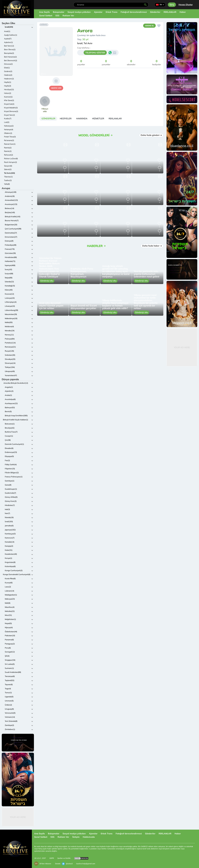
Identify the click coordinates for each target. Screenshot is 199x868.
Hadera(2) (8, 75)
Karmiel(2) (8, 97)
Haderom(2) (9, 79)
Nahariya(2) (9, 126)
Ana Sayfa (44, 12)
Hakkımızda (89, 837)
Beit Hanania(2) (10, 57)
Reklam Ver (68, 16)
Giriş (172, 5)
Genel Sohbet (46, 16)
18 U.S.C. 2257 (40, 858)
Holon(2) (8, 93)
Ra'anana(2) (9, 140)
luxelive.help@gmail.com (86, 864)
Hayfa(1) (8, 82)
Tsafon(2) (8, 180)
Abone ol (149, 26)
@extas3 (67, 864)
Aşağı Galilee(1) (11, 35)
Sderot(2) (8, 169)
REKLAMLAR (170, 12)
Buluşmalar (59, 12)
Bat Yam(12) (9, 46)
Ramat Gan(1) (10, 144)
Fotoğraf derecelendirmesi (134, 12)
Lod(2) (7, 122)
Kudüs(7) (8, 118)
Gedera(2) (8, 71)
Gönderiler (155, 12)
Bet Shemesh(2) (11, 60)
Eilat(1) (7, 68)
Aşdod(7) (8, 39)
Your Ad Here (18, 817)
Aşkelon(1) (8, 42)
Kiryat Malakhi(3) (11, 108)
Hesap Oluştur (186, 5)
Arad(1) (7, 31)
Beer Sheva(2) (10, 49)
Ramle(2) (8, 151)
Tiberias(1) (8, 177)
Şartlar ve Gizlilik (64, 858)
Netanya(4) (9, 129)
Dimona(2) (8, 64)
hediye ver (56, 88)
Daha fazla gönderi (151, 136)
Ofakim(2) (8, 133)
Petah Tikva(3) (10, 137)
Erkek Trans (112, 12)
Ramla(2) (8, 148)
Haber (183, 12)
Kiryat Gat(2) (9, 104)
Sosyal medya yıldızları (79, 12)
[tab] (50, 119)
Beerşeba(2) (9, 53)
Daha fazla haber (152, 247)
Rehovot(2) (9, 155)
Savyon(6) (8, 166)
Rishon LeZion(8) (11, 158)
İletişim (76, 837)
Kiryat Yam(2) (10, 115)
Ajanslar (98, 12)
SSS (57, 16)
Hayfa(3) (8, 86)
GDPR (52, 858)
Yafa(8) (7, 184)
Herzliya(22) (9, 89)
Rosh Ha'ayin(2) (11, 162)
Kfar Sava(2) (9, 100)
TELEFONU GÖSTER (95, 53)
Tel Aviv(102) (10, 173)
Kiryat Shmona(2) (11, 111)
